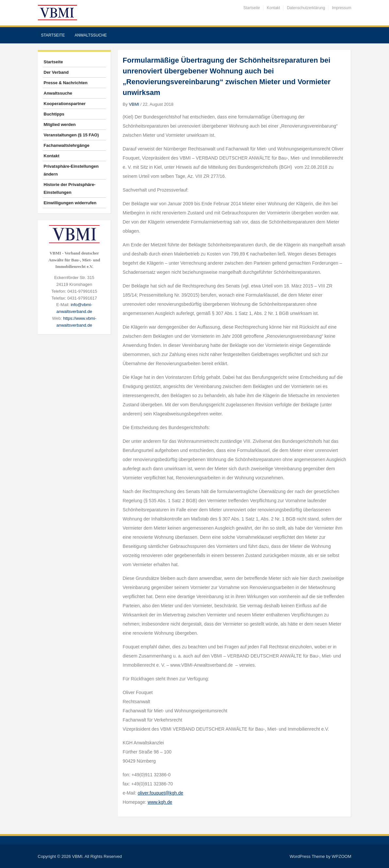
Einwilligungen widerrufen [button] (70, 203)
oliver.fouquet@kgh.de (161, 793)
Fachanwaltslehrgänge (67, 145)
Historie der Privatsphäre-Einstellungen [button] (70, 188)
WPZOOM (342, 856)
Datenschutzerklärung (306, 8)
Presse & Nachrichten (66, 83)
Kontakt (274, 8)
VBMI (134, 104)
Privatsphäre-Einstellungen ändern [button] (71, 170)
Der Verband (56, 72)
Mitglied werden (60, 124)
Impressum (341, 8)
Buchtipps (54, 114)
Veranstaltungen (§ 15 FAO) (71, 135)
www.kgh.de (160, 802)
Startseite (252, 8)
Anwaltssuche (91, 35)
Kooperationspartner (65, 104)
